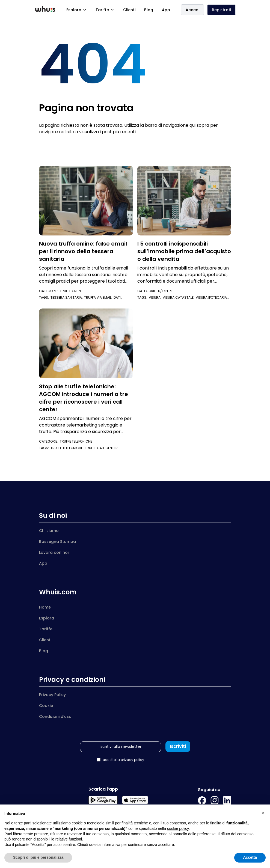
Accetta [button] (250, 857)
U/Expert (165, 291)
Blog (149, 10)
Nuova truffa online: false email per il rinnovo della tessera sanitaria (83, 251)
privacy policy (132, 760)
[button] (263, 813)
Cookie (46, 706)
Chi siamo (49, 531)
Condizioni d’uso (55, 716)
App (166, 10)
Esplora (77, 10)
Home (45, 607)
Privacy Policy (52, 695)
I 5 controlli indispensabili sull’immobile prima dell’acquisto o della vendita (184, 251)
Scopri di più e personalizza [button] (38, 857)
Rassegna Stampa (57, 542)
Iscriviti (178, 746)
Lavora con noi (54, 552)
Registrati (221, 10)
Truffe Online (71, 291)
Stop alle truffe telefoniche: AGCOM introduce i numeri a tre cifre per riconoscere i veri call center (84, 398)
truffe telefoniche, (68, 448)
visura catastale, (179, 297)
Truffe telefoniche (76, 441)
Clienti (129, 10)
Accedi (192, 10)
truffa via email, (99, 297)
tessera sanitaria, (67, 297)
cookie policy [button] (178, 828)
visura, (156, 297)
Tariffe (105, 10)
